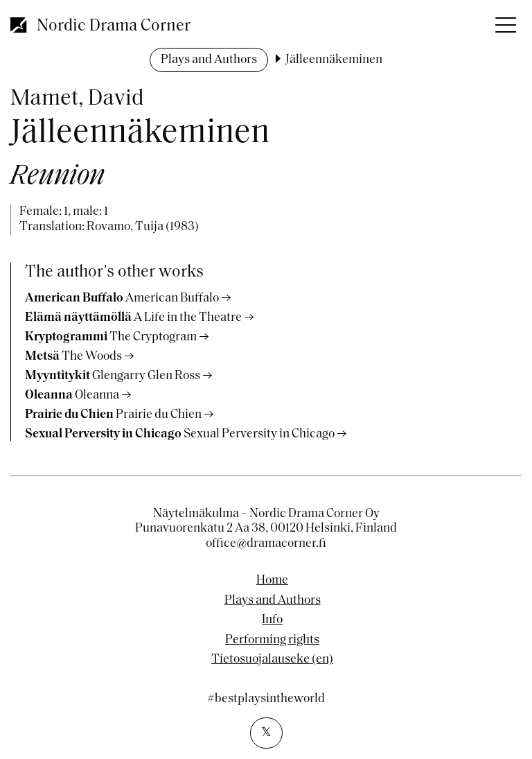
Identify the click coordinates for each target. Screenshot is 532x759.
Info (272, 620)
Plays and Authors (209, 60)
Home (272, 581)
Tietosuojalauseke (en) (272, 660)
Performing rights (272, 640)
